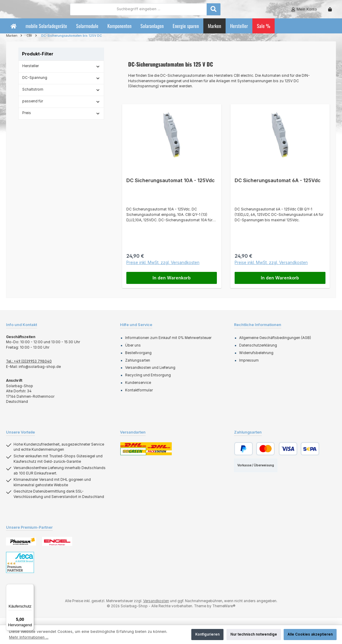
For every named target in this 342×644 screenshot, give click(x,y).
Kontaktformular (139, 397)
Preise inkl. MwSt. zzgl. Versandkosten (163, 269)
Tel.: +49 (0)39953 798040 (29, 368)
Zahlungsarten (138, 367)
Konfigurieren (207, 634)
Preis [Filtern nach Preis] (61, 120)
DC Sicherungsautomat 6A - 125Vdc (278, 187)
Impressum (249, 367)
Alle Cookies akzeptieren (310, 634)
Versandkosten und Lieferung (150, 374)
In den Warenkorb (172, 284)
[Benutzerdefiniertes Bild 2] (57, 548)
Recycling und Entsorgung (148, 382)
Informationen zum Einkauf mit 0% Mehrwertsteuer (168, 344)
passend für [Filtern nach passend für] (61, 108)
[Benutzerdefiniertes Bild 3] (20, 569)
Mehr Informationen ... (29, 637)
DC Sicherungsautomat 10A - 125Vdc (171, 187)
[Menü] (30, 588)
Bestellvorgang (138, 359)
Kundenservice (138, 389)
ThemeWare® (224, 613)
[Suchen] (247, 12)
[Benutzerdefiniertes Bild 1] (21, 548)
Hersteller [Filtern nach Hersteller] (61, 73)
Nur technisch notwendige (254, 634)
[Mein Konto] (304, 12)
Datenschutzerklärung (258, 352)
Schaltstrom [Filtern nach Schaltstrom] (61, 96)
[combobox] (172, 12)
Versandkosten (156, 608)
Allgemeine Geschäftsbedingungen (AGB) (275, 344)
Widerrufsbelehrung (256, 359)
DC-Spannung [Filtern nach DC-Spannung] (61, 84)
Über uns (133, 352)
